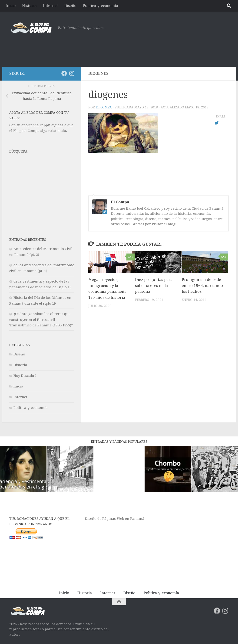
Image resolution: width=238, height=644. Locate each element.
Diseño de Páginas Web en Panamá (115, 519)
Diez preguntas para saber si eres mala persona (154, 285)
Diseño (70, 6)
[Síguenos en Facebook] (64, 73)
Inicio (11, 6)
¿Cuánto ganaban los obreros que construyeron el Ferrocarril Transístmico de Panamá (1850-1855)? (41, 320)
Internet (50, 6)
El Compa (104, 107)
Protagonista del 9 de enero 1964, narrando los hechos (202, 285)
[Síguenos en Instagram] (72, 73)
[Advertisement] (144, 48)
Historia (29, 6)
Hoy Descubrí (25, 376)
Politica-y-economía (100, 6)
